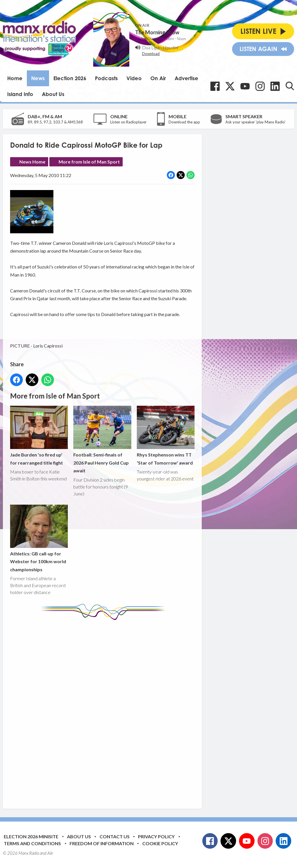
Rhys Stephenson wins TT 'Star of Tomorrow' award (166, 436)
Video (134, 78)
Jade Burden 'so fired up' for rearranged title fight (39, 436)
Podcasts (106, 78)
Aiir (50, 853)
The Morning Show (157, 32)
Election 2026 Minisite (31, 836)
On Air (158, 78)
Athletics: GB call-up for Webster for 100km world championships (39, 538)
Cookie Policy (160, 843)
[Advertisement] (118, 710)
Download (151, 54)
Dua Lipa (151, 47)
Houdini (170, 47)
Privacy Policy (156, 836)
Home (15, 78)
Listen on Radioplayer (128, 122)
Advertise (186, 78)
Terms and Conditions (32, 843)
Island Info (20, 94)
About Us (53, 94)
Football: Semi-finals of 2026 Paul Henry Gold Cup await (102, 439)
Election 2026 (70, 78)
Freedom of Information (102, 843)
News (38, 78)
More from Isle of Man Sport (89, 162)
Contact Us (115, 836)
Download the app (184, 122)
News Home (32, 162)
